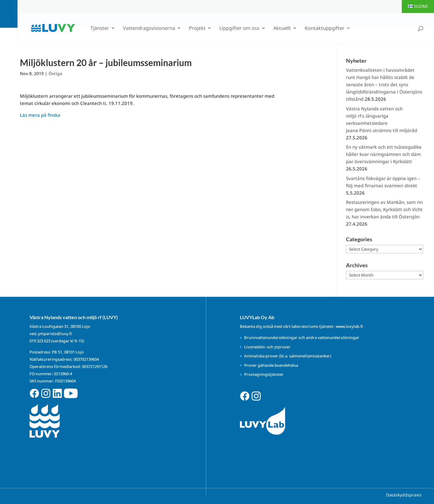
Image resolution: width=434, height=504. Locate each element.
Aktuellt (282, 29)
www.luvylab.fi (349, 326)
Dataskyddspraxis (404, 495)
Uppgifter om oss (239, 29)
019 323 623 (40, 341)
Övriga (55, 73)
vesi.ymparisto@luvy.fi (51, 334)
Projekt (197, 29)
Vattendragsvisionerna (149, 29)
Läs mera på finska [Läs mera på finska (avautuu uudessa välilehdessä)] (40, 115)
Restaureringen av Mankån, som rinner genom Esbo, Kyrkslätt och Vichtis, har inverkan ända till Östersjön (384, 209)
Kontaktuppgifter (325, 29)
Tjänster (100, 29)
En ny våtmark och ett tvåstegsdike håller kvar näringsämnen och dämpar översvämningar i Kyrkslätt (384, 154)
